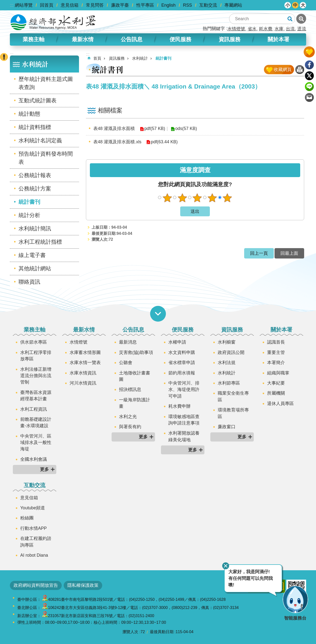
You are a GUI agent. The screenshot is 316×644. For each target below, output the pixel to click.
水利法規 (227, 363)
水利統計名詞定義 (40, 140)
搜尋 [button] (290, 19)
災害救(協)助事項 (136, 352)
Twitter (309, 76)
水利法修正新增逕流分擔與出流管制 (36, 376)
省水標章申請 (182, 363)
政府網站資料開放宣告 (36, 585)
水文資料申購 (182, 352)
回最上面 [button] (289, 253)
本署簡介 (276, 363)
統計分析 (29, 215)
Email (309, 97)
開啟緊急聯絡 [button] (4, 57)
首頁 (97, 58)
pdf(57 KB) (155, 129)
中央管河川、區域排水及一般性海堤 (36, 443)
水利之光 (128, 417)
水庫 (279, 29)
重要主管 (276, 352)
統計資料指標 (35, 127)
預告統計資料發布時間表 (46, 158)
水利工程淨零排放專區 (36, 356)
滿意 (212, 198)
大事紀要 (276, 383)
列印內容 (300, 70)
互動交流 (208, 5)
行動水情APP (33, 528)
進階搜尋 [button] (301, 19)
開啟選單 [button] (158, 314)
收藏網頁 (283, 70)
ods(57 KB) (186, 129)
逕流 (302, 29)
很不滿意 (167, 198)
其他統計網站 (35, 268)
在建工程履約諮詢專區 (36, 542)
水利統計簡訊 (35, 229)
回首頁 (47, 5)
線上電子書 (32, 255)
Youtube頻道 (33, 508)
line (309, 87)
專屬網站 (233, 5)
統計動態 (29, 114)
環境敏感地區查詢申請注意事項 (184, 420)
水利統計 (35, 64)
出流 (290, 29)
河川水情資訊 (83, 383)
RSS (187, 5)
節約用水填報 (182, 373)
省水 (252, 29)
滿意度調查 (195, 170)
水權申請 (177, 342)
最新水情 (83, 39)
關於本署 (278, 39)
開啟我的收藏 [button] (309, 52)
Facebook (309, 65)
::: (12, 5)
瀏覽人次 (130, 632)
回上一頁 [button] (259, 253)
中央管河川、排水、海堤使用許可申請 (184, 390)
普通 (197, 198)
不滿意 (182, 198)
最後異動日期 (162, 632)
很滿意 (227, 198)
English (169, 5)
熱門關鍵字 (214, 29)
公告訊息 (132, 39)
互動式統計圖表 (38, 101)
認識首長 (276, 342)
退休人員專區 (280, 404)
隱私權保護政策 (83, 585)
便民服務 (180, 39)
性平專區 (145, 5)
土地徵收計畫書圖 (135, 376)
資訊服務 (230, 39)
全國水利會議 (34, 459)
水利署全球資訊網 (53, 22)
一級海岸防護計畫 (135, 403)
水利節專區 (229, 383)
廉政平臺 (120, 5)
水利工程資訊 (34, 409)
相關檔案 (110, 110)
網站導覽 (24, 5)
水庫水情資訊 (83, 373)
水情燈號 (236, 29)
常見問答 (95, 5)
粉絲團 (27, 518)
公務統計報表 (35, 175)
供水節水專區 (34, 342)
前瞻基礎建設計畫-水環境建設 (36, 423)
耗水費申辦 (179, 406)
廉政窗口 (227, 427)
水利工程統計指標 (40, 242)
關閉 (225, 566)
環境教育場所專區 (233, 413)
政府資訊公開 (231, 352)
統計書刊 (29, 202)
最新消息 (128, 342)
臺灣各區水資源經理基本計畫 (36, 396)
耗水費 (266, 29)
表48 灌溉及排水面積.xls (117, 142)
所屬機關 (276, 393)
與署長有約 (130, 427)
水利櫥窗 (227, 342)
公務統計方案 (35, 189)
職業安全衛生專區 (233, 396)
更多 (44, 469)
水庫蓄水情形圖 (85, 352)
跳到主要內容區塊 (3, 3)
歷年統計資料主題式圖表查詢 (46, 83)
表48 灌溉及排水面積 (114, 129)
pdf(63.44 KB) (164, 142)
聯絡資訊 (29, 282)
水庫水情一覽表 (85, 363)
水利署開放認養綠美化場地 (184, 436)
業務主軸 (34, 39)
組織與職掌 (278, 373)
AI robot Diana (34, 555)
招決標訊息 (130, 389)
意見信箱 (70, 5)
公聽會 (126, 363)
